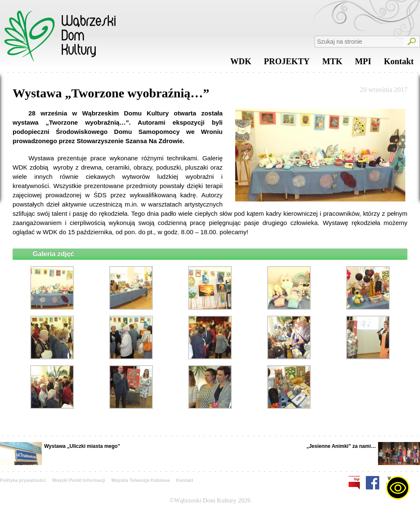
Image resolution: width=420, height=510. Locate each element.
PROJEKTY (287, 63)
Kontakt (399, 63)
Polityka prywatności (23, 480)
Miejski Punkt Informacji (79, 480)
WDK (241, 63)
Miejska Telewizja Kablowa (140, 480)
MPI (363, 63)
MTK (332, 63)
